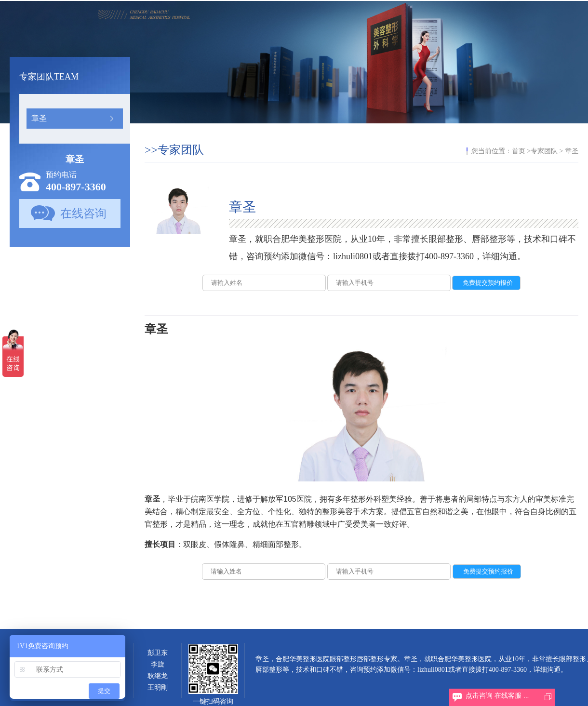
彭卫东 (158, 653)
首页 (519, 151)
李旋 (158, 664)
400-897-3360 (76, 187)
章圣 (39, 118)
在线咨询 (83, 213)
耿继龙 (158, 676)
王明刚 (158, 687)
